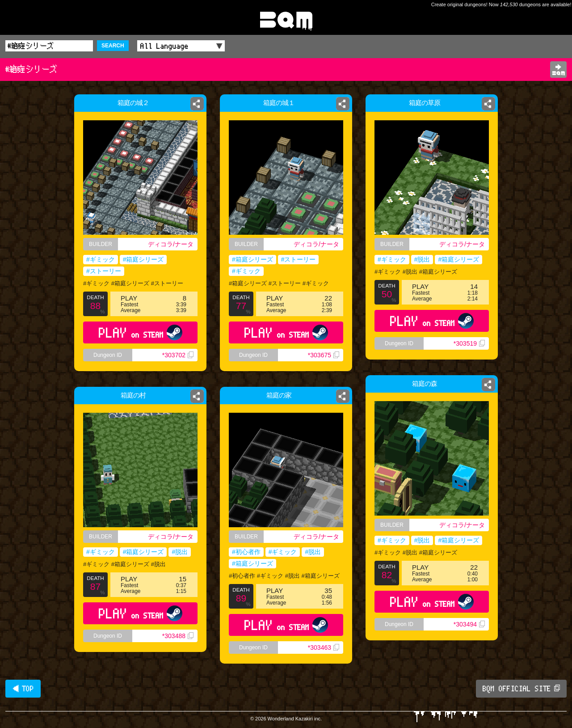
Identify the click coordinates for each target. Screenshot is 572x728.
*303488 (178, 636)
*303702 (178, 355)
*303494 (469, 624)
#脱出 (422, 259)
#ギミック (101, 259)
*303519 (469, 343)
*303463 (324, 648)
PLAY (141, 332)
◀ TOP (23, 689)
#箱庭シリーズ (143, 259)
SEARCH (113, 46)
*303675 (324, 355)
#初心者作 (246, 552)
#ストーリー (104, 271)
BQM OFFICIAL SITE (521, 689)
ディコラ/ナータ (171, 244)
